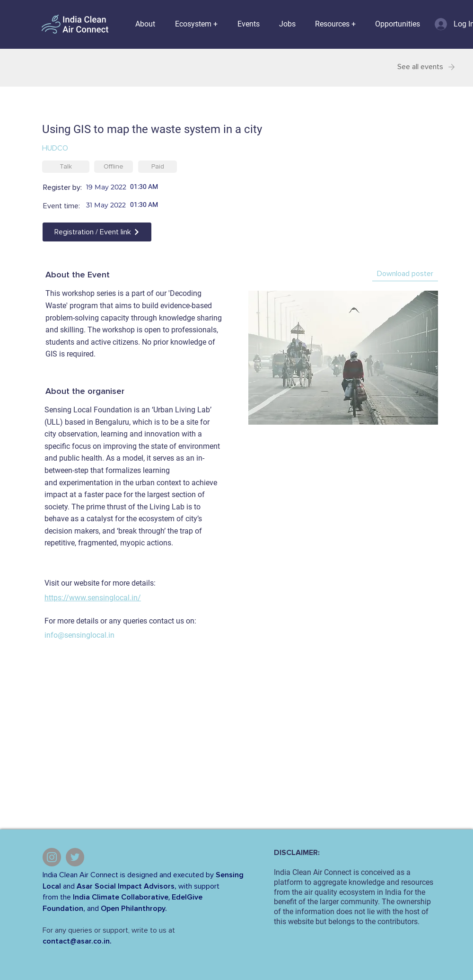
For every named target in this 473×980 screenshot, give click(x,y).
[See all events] (420, 67)
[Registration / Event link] (97, 232)
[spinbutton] (165, 187)
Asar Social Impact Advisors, (127, 886)
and (69, 886)
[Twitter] (75, 857)
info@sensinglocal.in (79, 635)
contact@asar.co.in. (77, 941)
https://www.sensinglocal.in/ (93, 598)
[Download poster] (405, 274)
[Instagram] (52, 857)
